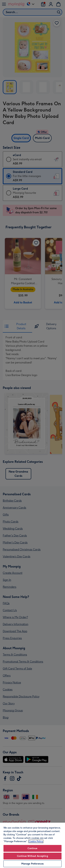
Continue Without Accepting (32, 856)
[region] (32, 845)
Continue (32, 848)
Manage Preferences (32, 864)
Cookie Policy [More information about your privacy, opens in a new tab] (36, 841)
